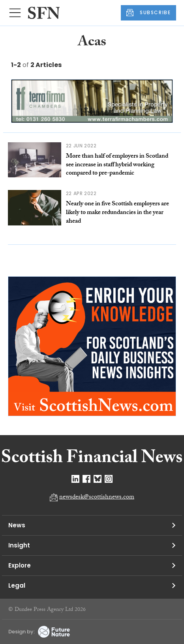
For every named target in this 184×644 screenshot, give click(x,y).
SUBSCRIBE (148, 13)
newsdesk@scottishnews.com (97, 498)
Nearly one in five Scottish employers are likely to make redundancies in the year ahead (117, 213)
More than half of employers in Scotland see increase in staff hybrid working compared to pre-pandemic (117, 165)
